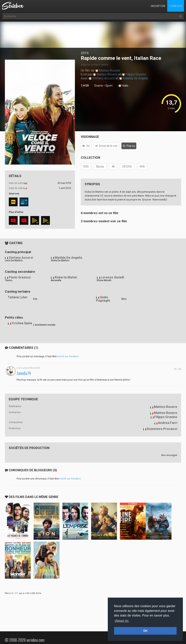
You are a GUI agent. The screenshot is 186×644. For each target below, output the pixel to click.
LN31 (16, 593)
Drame (99, 86)
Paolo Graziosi (20, 277)
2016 (85, 53)
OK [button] (145, 631)
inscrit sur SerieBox (68, 356)
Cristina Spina (22, 323)
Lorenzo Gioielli (112, 277)
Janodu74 (24, 373)
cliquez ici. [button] (122, 621)
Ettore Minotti (104, 280)
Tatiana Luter (18, 297)
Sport (109, 86)
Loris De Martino (14, 260)
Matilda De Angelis (136, 78)
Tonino (9, 280)
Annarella (56, 280)
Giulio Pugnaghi (103, 299)
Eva (35, 299)
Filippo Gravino (136, 74)
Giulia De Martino (60, 260)
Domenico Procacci (162, 429)
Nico (124, 299)
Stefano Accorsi (104, 78)
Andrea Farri (168, 423)
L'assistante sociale (44, 325)
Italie (123, 86)
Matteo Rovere (110, 70)
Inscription (158, 6)
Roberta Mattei (66, 277)
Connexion (176, 6)
